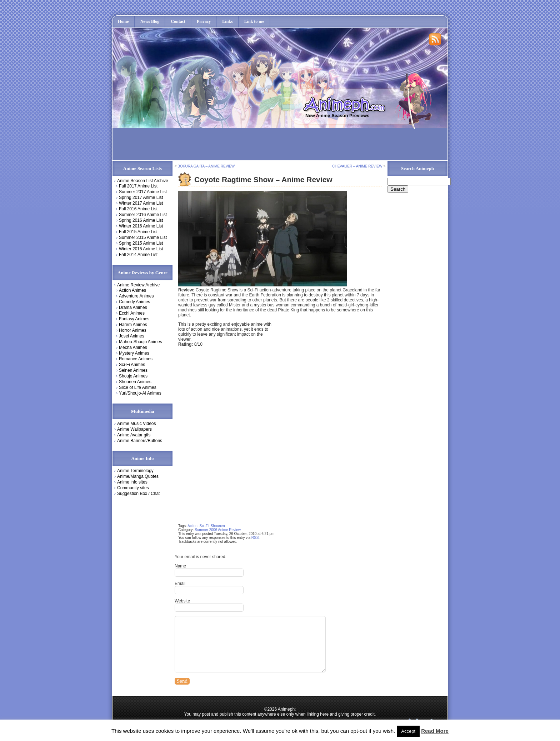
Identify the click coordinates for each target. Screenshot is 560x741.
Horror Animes (133, 330)
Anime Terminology (135, 471)
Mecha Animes (133, 347)
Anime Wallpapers (134, 429)
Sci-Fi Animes (132, 365)
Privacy (204, 21)
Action (192, 526)
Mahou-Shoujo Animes (141, 342)
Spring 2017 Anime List (141, 197)
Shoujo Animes (133, 376)
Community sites (133, 488)
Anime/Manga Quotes (138, 476)
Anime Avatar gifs (134, 435)
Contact (178, 21)
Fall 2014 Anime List (138, 255)
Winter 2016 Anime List (141, 226)
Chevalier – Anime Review (357, 166)
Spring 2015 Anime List (141, 243)
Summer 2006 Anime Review (218, 530)
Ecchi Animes (132, 313)
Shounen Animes (135, 382)
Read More (435, 731)
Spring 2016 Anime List (141, 220)
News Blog (150, 21)
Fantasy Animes (134, 319)
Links (227, 21)
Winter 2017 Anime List (141, 203)
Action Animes (132, 290)
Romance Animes (136, 359)
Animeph (347, 104)
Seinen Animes (133, 370)
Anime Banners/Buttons (140, 441)
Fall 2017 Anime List (138, 186)
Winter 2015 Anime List (141, 249)
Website (182, 601)
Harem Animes (133, 325)
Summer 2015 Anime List (143, 237)
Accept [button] (408, 731)
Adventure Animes (136, 296)
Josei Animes (132, 336)
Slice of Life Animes (138, 387)
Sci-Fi (204, 526)
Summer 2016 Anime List (143, 215)
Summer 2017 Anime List (143, 192)
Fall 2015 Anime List (138, 232)
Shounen (218, 526)
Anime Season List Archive (143, 181)
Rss (436, 40)
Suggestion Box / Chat (138, 494)
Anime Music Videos (137, 424)
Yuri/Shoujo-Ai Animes (140, 393)
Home (123, 21)
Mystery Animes (134, 353)
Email (180, 584)
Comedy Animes (134, 302)
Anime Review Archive (138, 285)
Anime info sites (132, 482)
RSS (255, 538)
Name (180, 566)
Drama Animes (133, 307)
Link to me (254, 21)
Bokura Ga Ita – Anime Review (206, 166)
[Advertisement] (245, 144)
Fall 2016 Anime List (138, 209)
